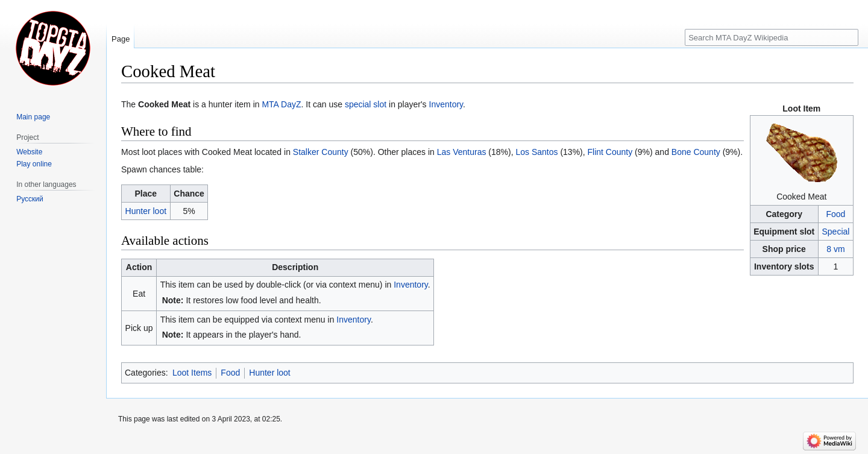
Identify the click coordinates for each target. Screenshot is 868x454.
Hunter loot (146, 211)
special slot (366, 104)
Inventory (446, 104)
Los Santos (536, 152)
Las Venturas (462, 152)
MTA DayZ (281, 104)
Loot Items (192, 373)
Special (835, 232)
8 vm (835, 249)
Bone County (696, 152)
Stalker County (321, 152)
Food (835, 214)
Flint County (610, 152)
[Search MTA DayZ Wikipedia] (772, 37)
